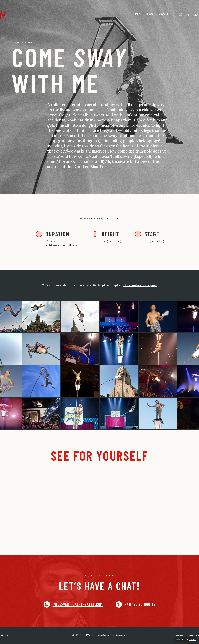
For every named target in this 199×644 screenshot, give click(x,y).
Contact (164, 14)
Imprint (180, 635)
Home (137, 14)
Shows (149, 14)
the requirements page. (140, 285)
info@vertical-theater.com (78, 604)
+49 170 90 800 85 (140, 604)
